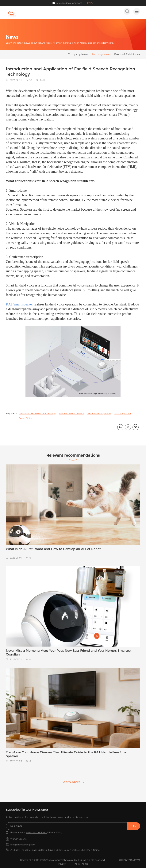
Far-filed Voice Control (71, 414)
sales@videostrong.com (69, 3)
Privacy (62, 864)
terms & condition (36, 832)
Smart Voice (26, 418)
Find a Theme (80, 864)
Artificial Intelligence (99, 414)
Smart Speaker (123, 414)
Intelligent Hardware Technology (37, 414)
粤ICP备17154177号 (129, 860)
